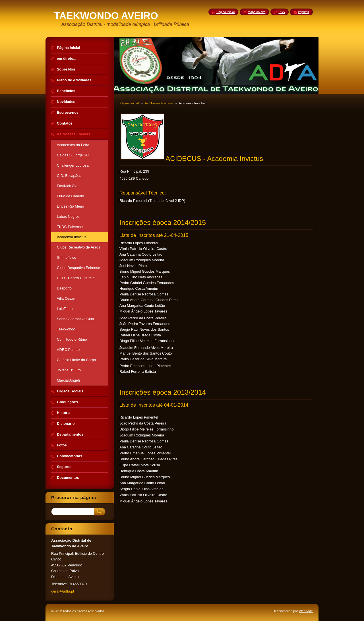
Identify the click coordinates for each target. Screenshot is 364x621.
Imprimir (304, 12)
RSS (282, 12)
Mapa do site (257, 12)
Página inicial (129, 103)
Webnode (306, 611)
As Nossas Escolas (159, 103)
